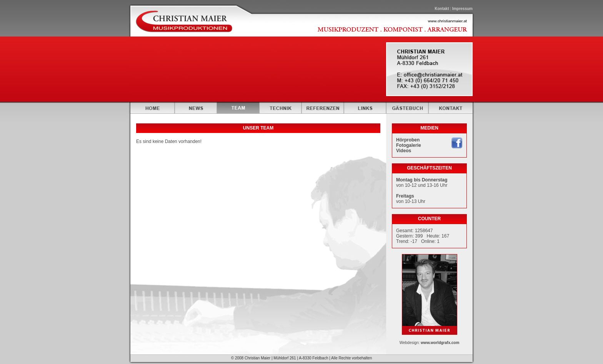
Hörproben (408, 140)
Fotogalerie (409, 145)
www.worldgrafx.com (440, 343)
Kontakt (442, 9)
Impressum (462, 9)
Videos (404, 151)
